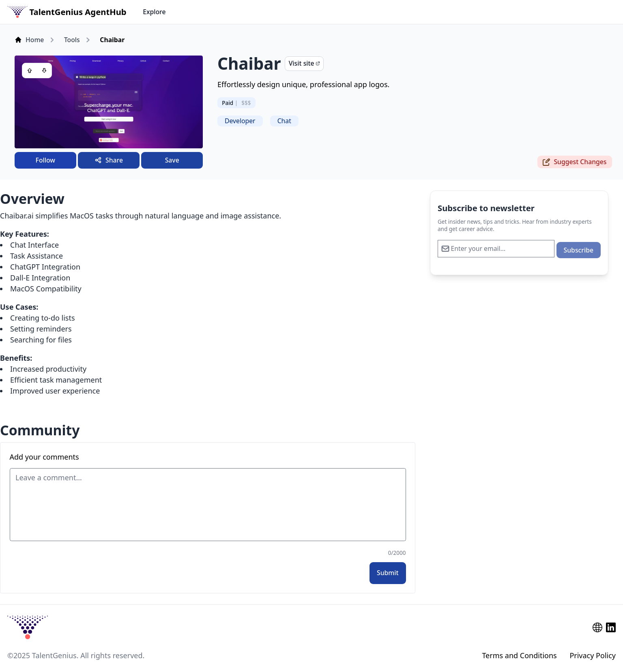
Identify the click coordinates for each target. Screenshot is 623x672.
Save (172, 160)
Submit (388, 573)
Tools (72, 40)
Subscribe (579, 250)
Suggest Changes (575, 162)
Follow (45, 160)
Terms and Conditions (519, 655)
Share (109, 160)
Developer (240, 121)
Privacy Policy (593, 655)
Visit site (304, 63)
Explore (154, 12)
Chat (284, 121)
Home (29, 40)
